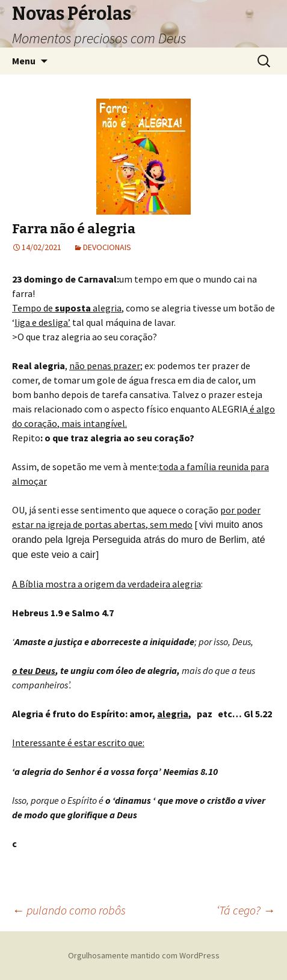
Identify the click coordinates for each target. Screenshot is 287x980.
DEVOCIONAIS (107, 247)
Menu (24, 61)
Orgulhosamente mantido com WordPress (144, 955)
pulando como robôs (69, 910)
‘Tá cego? (246, 910)
